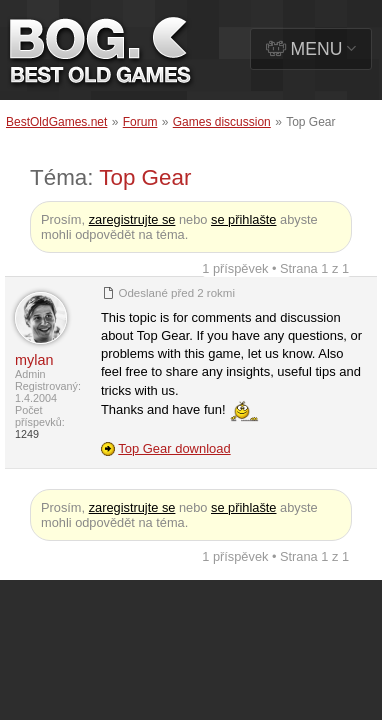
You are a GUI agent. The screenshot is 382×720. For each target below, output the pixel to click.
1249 (27, 434)
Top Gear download (174, 448)
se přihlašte (243, 219)
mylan (34, 360)
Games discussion (222, 122)
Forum (140, 122)
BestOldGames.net (56, 122)
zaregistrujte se (132, 219)
